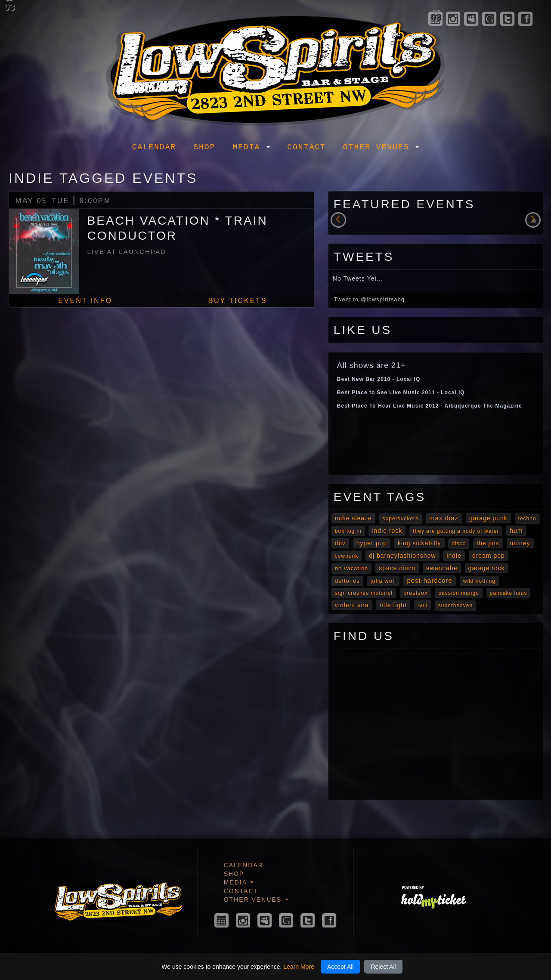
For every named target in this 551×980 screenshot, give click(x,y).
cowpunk (347, 556)
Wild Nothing (479, 581)
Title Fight (393, 605)
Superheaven (455, 606)
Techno (527, 519)
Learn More (299, 967)
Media (251, 147)
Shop (204, 147)
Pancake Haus (509, 593)
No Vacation (352, 568)
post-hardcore (430, 580)
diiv (340, 543)
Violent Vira (352, 605)
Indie (454, 556)
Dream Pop (489, 556)
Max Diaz (444, 518)
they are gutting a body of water (456, 531)
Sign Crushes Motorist (364, 593)
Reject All (383, 967)
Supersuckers (401, 519)
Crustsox (415, 593)
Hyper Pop (372, 543)
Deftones (347, 581)
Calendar (154, 147)
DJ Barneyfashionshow (402, 556)
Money (520, 543)
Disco (459, 544)
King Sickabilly (419, 543)
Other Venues (381, 147)
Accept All (340, 967)
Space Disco (397, 568)
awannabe (442, 568)
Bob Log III (348, 531)
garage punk (488, 518)
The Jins (488, 543)
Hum (516, 531)
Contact (306, 147)
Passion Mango (458, 593)
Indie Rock (387, 531)
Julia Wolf (384, 581)
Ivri (423, 605)
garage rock (487, 568)
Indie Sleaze (353, 518)
